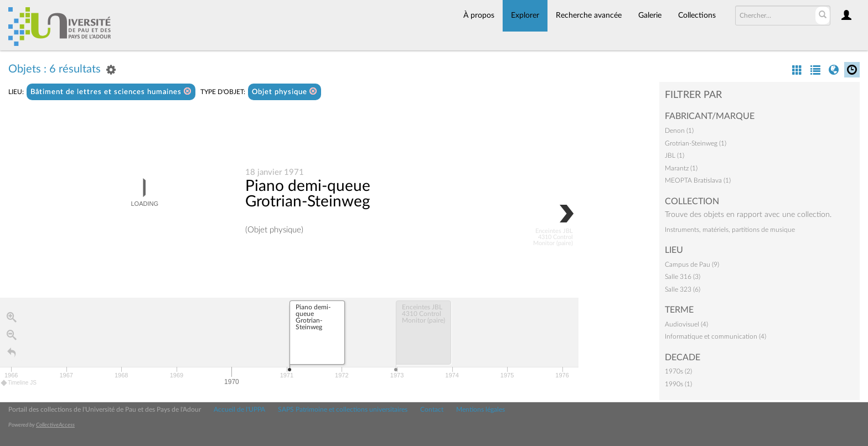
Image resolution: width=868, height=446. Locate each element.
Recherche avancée (589, 15)
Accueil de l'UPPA (239, 409)
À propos (479, 15)
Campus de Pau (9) (692, 265)
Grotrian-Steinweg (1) (696, 143)
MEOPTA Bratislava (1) (698, 180)
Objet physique (285, 92)
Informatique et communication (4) (715, 336)
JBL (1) (675, 155)
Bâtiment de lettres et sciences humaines (111, 92)
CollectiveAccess (55, 425)
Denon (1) (679, 131)
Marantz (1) (681, 168)
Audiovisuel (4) (686, 324)
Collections (697, 15)
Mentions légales (480, 409)
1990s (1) (678, 384)
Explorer (525, 15)
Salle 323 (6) (683, 289)
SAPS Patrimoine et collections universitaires (343, 409)
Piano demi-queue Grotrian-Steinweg (308, 194)
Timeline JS (19, 383)
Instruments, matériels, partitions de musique (730, 230)
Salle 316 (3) (683, 277)
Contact (432, 409)
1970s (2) (678, 371)
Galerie (650, 15)
